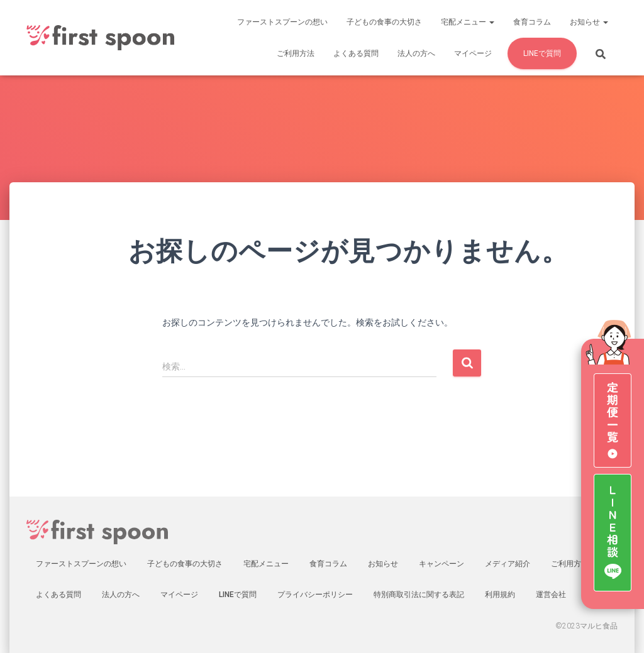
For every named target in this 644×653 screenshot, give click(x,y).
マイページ (473, 53)
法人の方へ (416, 53)
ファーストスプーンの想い (282, 22)
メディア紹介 (508, 564)
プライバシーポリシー (315, 595)
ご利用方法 (296, 53)
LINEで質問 (542, 53)
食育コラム (532, 22)
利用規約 (500, 595)
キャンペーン (441, 564)
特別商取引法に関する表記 (419, 595)
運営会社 (551, 595)
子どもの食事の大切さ (384, 22)
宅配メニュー (468, 22)
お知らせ (589, 22)
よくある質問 (356, 53)
